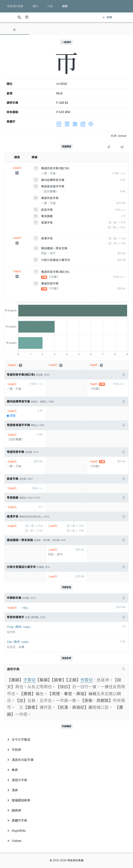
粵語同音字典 (50, 198)
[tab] (15, 30)
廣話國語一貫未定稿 (54, 248)
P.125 (122, 203)
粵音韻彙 (47, 216)
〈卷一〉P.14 (118, 223)
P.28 (123, 260)
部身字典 (47, 210)
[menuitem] (66, 740)
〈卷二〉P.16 (118, 243)
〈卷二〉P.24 (118, 228)
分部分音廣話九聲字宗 (56, 260)
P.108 (122, 607)
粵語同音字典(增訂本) (55, 168)
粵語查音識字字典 (53, 186)
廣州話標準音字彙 (53, 180)
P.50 (123, 289)
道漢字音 (47, 223)
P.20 (123, 253)
